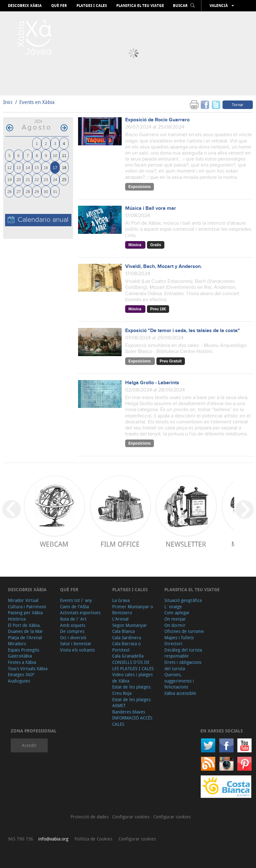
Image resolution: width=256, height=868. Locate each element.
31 (55, 191)
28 (28, 191)
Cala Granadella (128, 656)
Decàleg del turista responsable (183, 653)
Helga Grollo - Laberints (152, 383)
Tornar (238, 105)
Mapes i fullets (179, 637)
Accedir (29, 745)
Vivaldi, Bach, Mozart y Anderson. (164, 267)
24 (55, 179)
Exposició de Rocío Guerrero (157, 120)
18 (64, 167)
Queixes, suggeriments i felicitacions (179, 681)
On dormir (175, 625)
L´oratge (173, 607)
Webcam (54, 544)
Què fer (59, 6)
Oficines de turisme (184, 631)
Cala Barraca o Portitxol (126, 647)
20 (19, 179)
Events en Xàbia (37, 102)
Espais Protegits (24, 650)
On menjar (175, 619)
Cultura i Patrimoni (27, 607)
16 (46, 167)
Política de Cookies (93, 839)
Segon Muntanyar (130, 625)
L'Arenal (120, 619)
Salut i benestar (76, 643)
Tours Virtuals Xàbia (28, 668)
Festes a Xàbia (22, 662)
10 (55, 155)
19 (9, 179)
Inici (8, 102)
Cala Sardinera (127, 637)
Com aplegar (177, 613)
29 (37, 191)
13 (19, 167)
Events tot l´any (76, 600)
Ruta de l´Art (73, 619)
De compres (72, 631)
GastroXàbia (20, 656)
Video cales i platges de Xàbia (132, 678)
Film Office (120, 544)
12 (9, 167)
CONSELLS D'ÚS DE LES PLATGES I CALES (133, 665)
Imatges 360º (21, 674)
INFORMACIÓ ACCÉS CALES (132, 721)
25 (64, 179)
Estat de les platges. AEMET (132, 703)
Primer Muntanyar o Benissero (133, 610)
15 (37, 167)
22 (37, 179)
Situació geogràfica (183, 600)
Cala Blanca (123, 631)
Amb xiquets (73, 625)
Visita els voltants (77, 650)
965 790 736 (21, 839)
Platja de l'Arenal (25, 637)
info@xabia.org (53, 839)
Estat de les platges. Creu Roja (132, 690)
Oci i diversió (73, 637)
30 (46, 191)
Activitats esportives (80, 613)
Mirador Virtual (23, 600)
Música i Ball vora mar (151, 208)
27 (19, 191)
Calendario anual (38, 220)
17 (55, 167)
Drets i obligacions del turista (183, 665)
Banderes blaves (129, 712)
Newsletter (186, 544)
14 (28, 167)
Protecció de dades (90, 817)
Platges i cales (92, 6)
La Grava (121, 600)
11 (64, 155)
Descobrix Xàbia (25, 6)
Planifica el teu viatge (140, 6)
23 (46, 179)
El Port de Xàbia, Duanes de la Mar (25, 628)
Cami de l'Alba (74, 607)
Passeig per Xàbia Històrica (25, 616)
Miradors (17, 643)
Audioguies (19, 681)
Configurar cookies (131, 817)
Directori (173, 643)
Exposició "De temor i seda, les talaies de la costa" (183, 331)
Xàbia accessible (180, 693)
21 (28, 179)
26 (9, 191)
